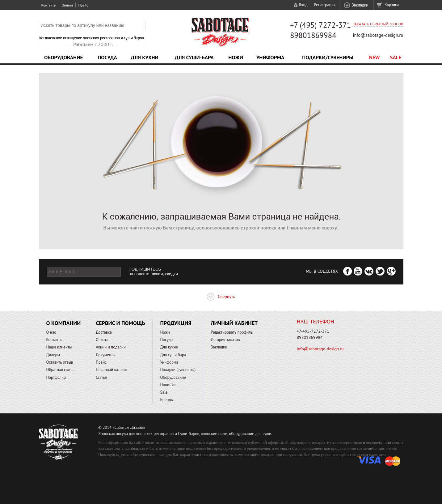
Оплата (67, 5)
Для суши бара (173, 355)
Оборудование (64, 58)
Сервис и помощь (120, 323)
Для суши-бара (194, 58)
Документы (105, 355)
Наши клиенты (59, 347)
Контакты (49, 5)
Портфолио (56, 377)
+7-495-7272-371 (313, 331)
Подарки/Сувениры (328, 58)
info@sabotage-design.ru (378, 35)
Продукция (176, 323)
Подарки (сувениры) (178, 370)
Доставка (104, 332)
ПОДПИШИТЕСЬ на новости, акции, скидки (153, 271)
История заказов (225, 340)
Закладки (360, 5)
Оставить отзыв (60, 362)
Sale (396, 58)
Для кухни (145, 58)
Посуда (107, 58)
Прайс (83, 5)
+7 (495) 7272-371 (321, 25)
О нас (51, 332)
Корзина (392, 5)
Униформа (270, 58)
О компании (64, 323)
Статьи (101, 377)
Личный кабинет (234, 323)
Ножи (236, 58)
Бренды (167, 400)
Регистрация (325, 5)
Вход (303, 5)
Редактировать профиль (232, 332)
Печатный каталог (112, 370)
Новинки (168, 385)
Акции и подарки (111, 347)
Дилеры (53, 355)
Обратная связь (60, 370)
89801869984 (313, 35)
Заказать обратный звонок (378, 24)
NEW (375, 58)
